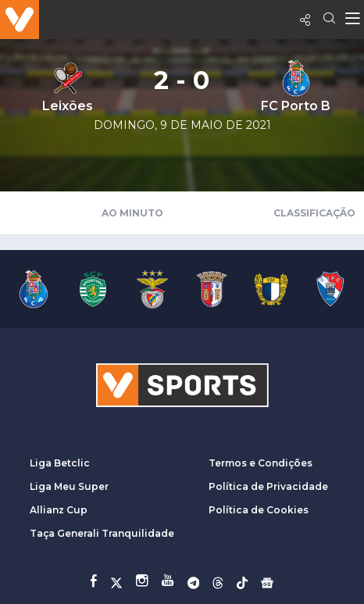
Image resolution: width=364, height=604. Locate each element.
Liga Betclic (60, 463)
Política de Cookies (259, 510)
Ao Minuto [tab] (132, 213)
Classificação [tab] (314, 213)
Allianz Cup (59, 510)
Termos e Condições (261, 463)
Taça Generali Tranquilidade (102, 533)
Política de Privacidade (268, 486)
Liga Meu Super (69, 486)
